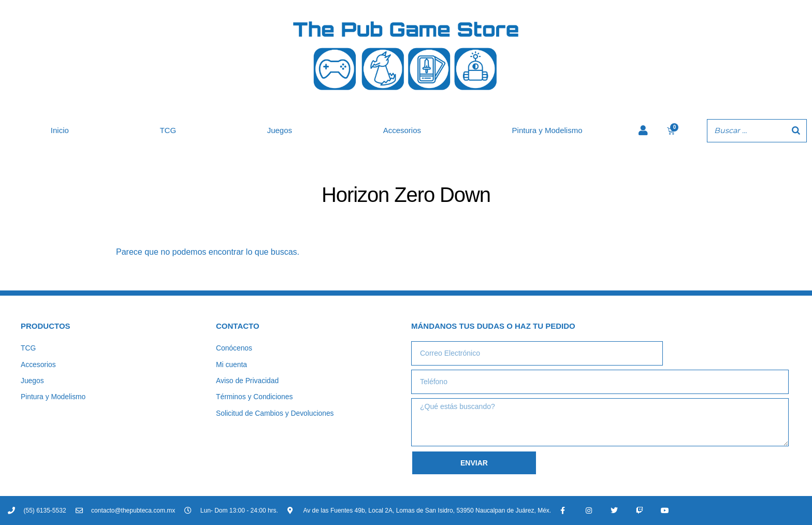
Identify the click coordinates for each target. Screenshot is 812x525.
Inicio (60, 130)
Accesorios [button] (402, 130)
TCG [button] (168, 130)
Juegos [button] (280, 130)
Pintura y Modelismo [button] (547, 130)
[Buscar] (796, 131)
